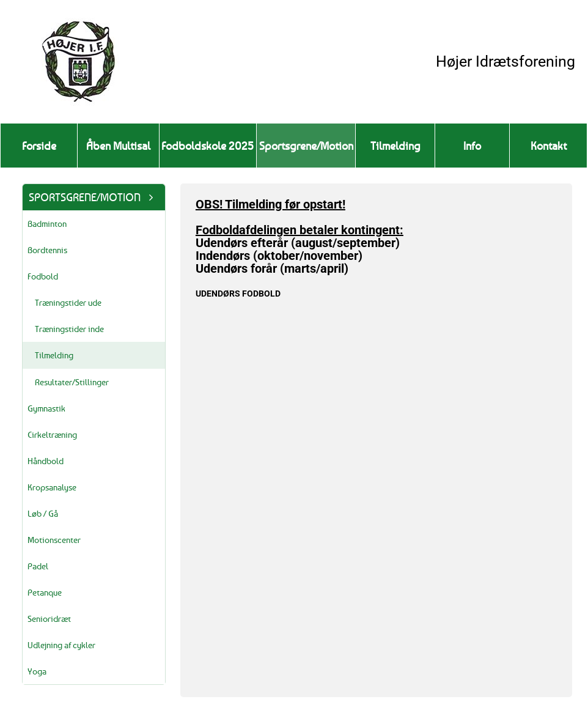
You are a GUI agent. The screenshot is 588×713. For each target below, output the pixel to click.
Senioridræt (49, 619)
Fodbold (43, 276)
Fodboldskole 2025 (208, 146)
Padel (38, 566)
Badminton (47, 224)
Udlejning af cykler (61, 645)
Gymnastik (46, 408)
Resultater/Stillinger (72, 382)
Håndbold (46, 461)
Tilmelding (395, 146)
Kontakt (549, 146)
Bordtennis (47, 250)
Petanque (45, 592)
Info (472, 146)
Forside (39, 146)
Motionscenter (54, 540)
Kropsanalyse (52, 487)
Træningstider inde (69, 329)
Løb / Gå (43, 513)
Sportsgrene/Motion (306, 146)
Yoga (37, 671)
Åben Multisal (118, 146)
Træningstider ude (68, 302)
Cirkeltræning (52, 434)
